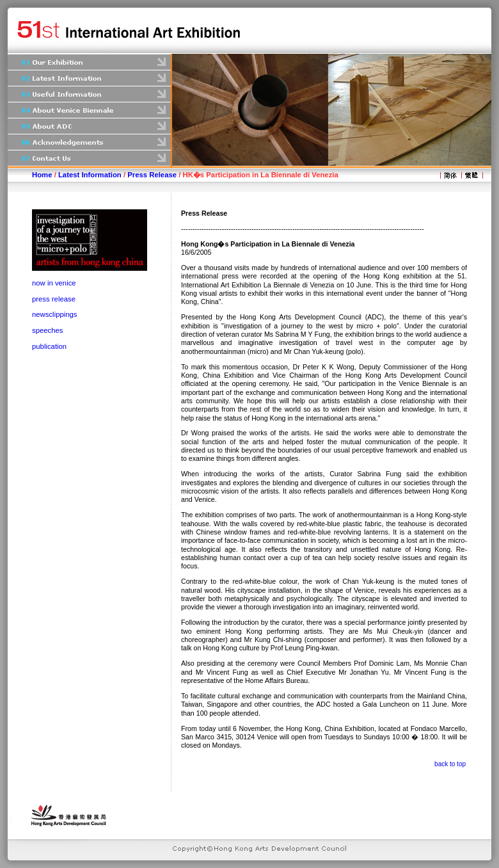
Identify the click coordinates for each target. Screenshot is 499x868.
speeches (48, 330)
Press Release (152, 175)
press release (54, 299)
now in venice (54, 283)
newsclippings (55, 314)
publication (49, 346)
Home (42, 175)
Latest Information (90, 175)
